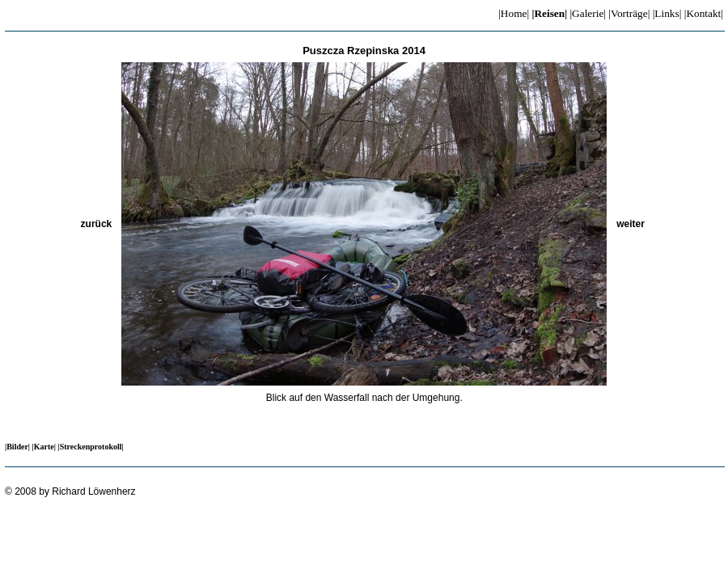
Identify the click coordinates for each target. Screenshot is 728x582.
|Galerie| (588, 13)
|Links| (667, 13)
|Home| (514, 13)
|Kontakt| (704, 13)
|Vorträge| (629, 13)
